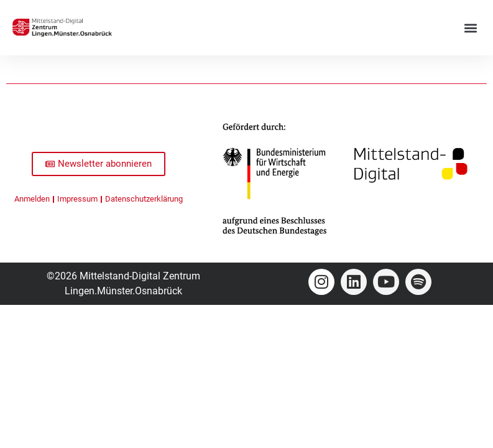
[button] (470, 28)
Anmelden (32, 199)
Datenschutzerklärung (144, 199)
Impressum (77, 199)
